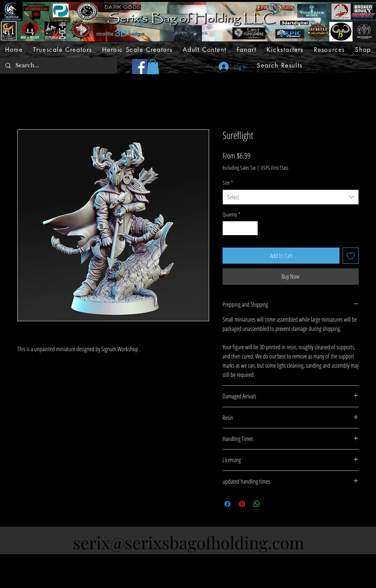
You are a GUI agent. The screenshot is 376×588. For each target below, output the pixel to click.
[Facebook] (139, 67)
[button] (153, 67)
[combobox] (291, 197)
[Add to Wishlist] (351, 256)
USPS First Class (274, 168)
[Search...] (58, 66)
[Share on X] (271, 504)
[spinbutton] (240, 228)
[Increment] (252, 228)
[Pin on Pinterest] (242, 504)
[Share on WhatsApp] (257, 504)
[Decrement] (228, 228)
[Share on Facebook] (228, 504)
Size (228, 183)
